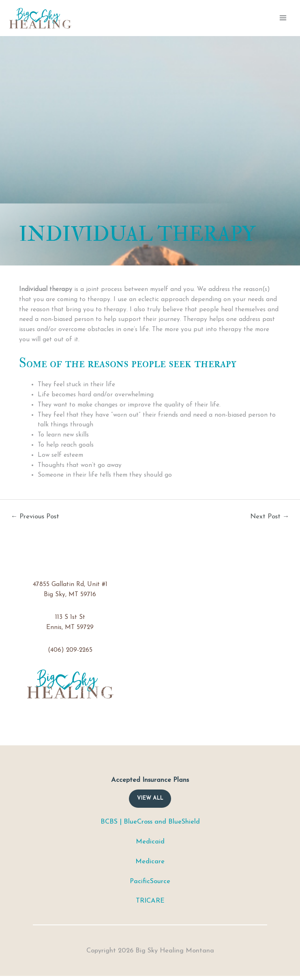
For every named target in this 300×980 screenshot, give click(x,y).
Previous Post (35, 517)
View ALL (150, 798)
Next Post (270, 517)
